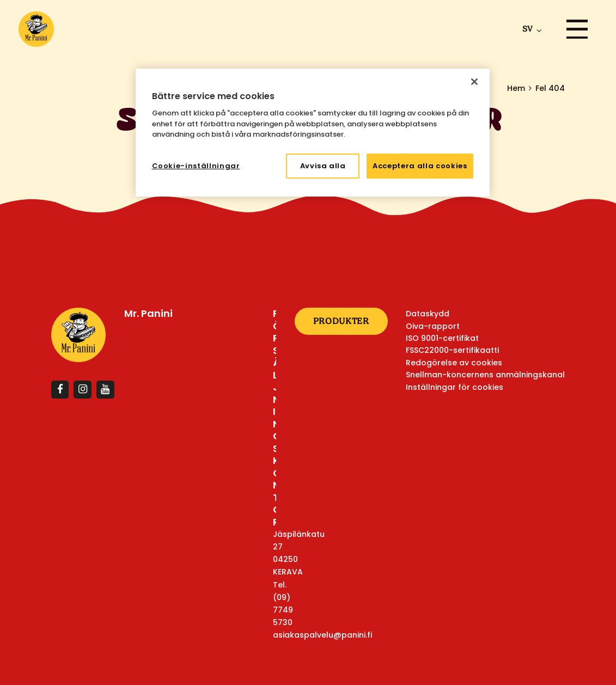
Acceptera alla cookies (420, 166)
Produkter (341, 321)
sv (527, 29)
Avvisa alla (323, 166)
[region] (313, 133)
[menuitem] (530, 29)
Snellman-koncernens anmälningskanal (485, 375)
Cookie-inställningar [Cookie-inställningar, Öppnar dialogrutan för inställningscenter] (196, 166)
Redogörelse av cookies (454, 363)
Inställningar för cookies (455, 387)
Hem (516, 88)
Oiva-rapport (433, 326)
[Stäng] (474, 82)
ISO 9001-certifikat (442, 338)
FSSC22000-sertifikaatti (452, 350)
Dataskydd (428, 314)
